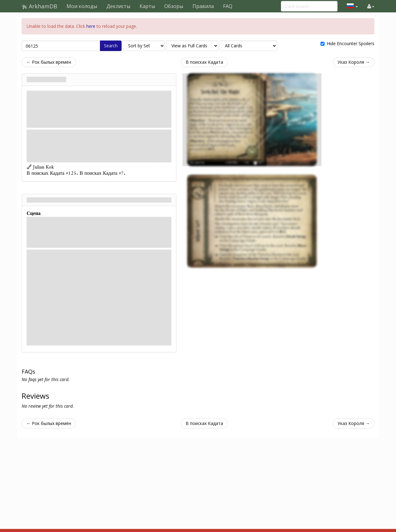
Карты (147, 6)
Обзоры (174, 6)
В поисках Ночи (46, 79)
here (91, 26)
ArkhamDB (39, 6)
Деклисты (118, 6)
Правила (203, 6)
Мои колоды (82, 6)
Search (111, 46)
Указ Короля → (354, 62)
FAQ (228, 6)
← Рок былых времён (49, 62)
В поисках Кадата (204, 62)
